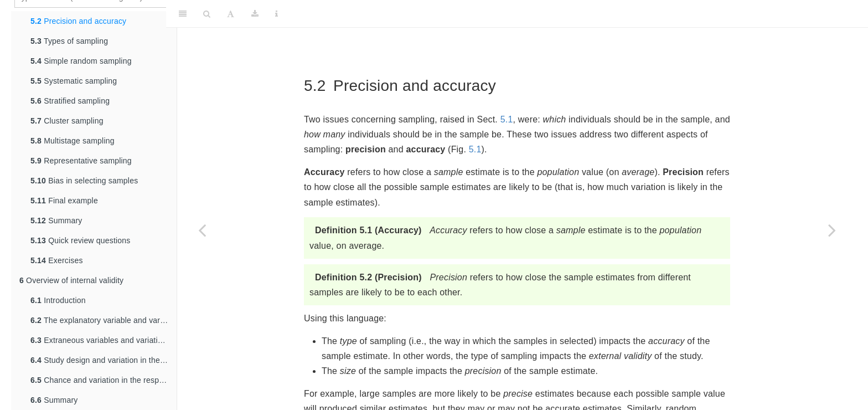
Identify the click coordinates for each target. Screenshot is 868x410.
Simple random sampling (81, 61)
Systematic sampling (74, 81)
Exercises (57, 260)
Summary (56, 221)
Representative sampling (81, 161)
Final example (64, 201)
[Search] (207, 14)
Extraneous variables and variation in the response (104, 340)
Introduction (58, 300)
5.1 (507, 119)
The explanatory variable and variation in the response (104, 320)
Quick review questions (81, 240)
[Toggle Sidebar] (183, 14)
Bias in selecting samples (84, 181)
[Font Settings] (231, 14)
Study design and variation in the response (104, 360)
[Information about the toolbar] (277, 14)
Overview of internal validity (71, 280)
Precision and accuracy (78, 21)
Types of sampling (69, 41)
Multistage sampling (73, 141)
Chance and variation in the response (103, 380)
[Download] (255, 14)
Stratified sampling (70, 101)
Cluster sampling (67, 121)
